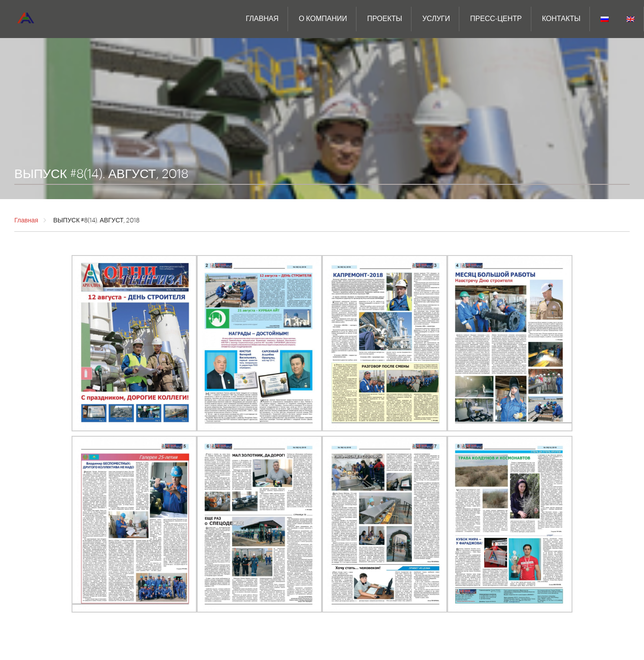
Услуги (436, 19)
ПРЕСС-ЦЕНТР (496, 19)
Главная (262, 19)
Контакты (561, 19)
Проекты (385, 19)
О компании (323, 19)
